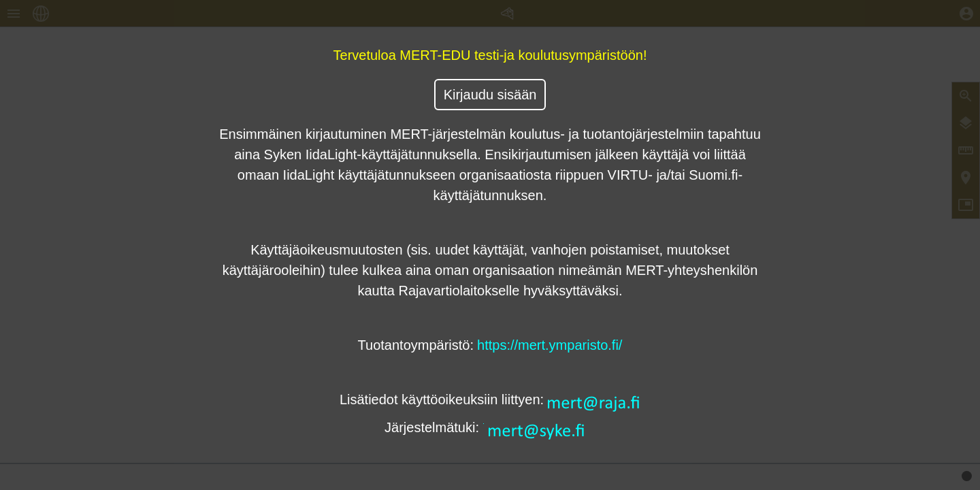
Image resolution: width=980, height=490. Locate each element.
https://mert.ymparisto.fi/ (550, 345)
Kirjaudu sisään (490, 95)
